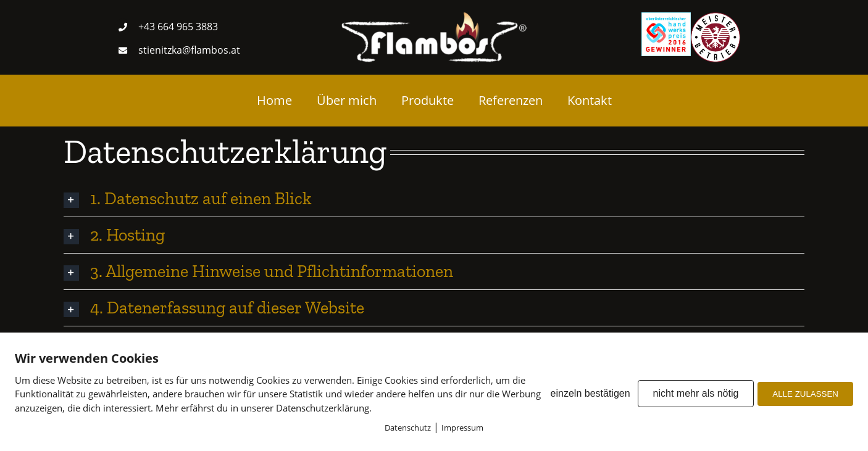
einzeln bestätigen (590, 393)
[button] (434, 199)
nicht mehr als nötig (696, 393)
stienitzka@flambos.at (189, 50)
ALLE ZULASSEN (805, 394)
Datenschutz (408, 428)
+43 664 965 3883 (178, 27)
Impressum (462, 428)
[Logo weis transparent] (434, 17)
